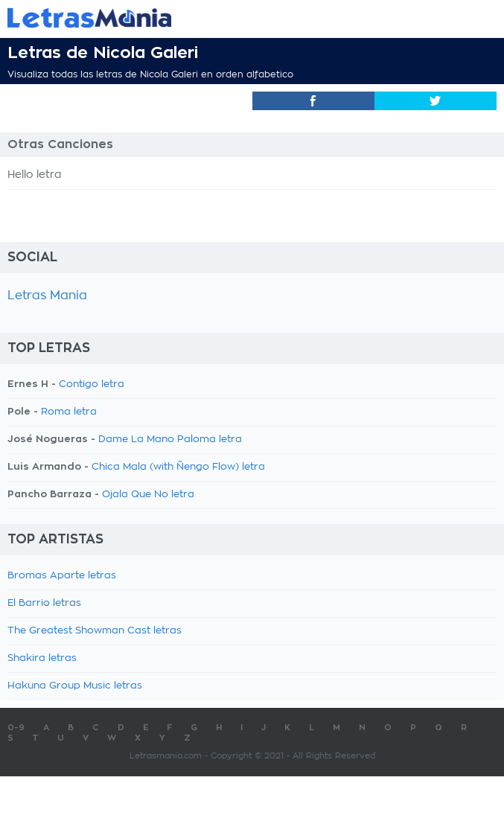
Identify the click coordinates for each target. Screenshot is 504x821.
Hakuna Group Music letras (75, 686)
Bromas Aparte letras (62, 576)
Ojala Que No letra (148, 495)
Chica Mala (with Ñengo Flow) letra (178, 467)
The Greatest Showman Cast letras (95, 631)
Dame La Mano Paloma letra (170, 440)
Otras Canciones (60, 144)
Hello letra (34, 175)
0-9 (16, 728)
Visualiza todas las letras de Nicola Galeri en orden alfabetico (150, 74)
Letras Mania (47, 296)
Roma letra (69, 412)
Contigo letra (92, 384)
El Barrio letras (44, 603)
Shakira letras (42, 658)
